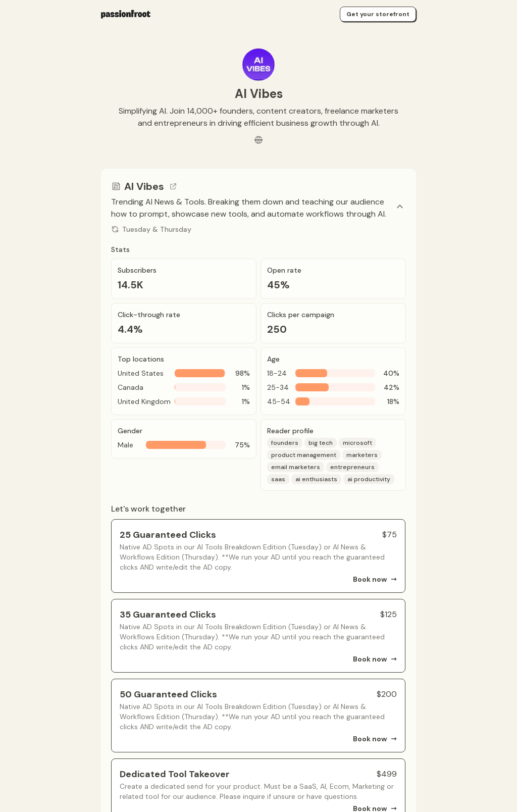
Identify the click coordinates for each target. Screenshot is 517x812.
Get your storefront (378, 14)
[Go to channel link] (173, 186)
